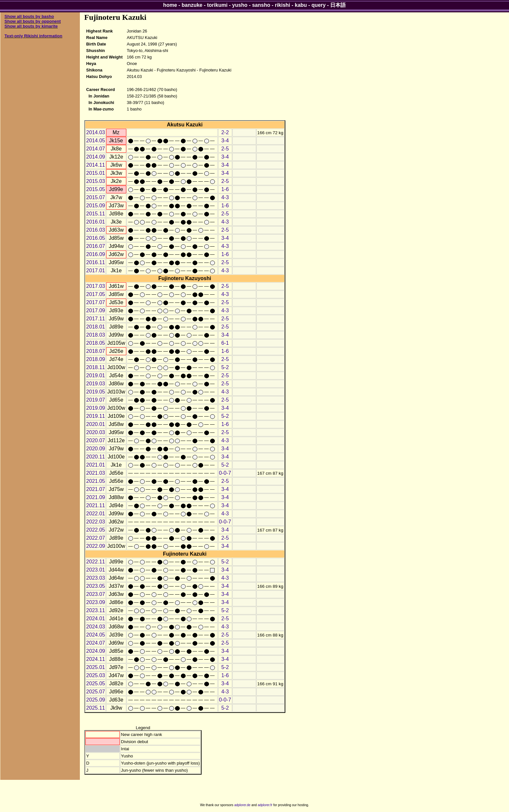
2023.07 (96, 594)
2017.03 (96, 286)
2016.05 (96, 238)
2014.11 (96, 165)
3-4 (225, 141)
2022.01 (96, 514)
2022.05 (96, 530)
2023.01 (96, 570)
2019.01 (96, 375)
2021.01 (96, 465)
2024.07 (96, 643)
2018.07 (96, 351)
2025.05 (96, 683)
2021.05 (96, 481)
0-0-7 (225, 473)
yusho (240, 5)
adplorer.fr (265, 805)
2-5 (225, 149)
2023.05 (96, 586)
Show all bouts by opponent (33, 21)
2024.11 (96, 659)
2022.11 (96, 562)
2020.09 (96, 449)
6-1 (225, 343)
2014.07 (96, 149)
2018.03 (96, 335)
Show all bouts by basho (29, 16)
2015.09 (96, 206)
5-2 (225, 367)
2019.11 (96, 416)
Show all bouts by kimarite (31, 26)
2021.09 (96, 497)
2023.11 (96, 610)
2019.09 (96, 408)
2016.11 (96, 262)
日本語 (338, 5)
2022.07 (96, 538)
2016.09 (96, 254)
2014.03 (96, 132)
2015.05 (96, 189)
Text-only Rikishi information (33, 36)
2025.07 (96, 692)
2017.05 (96, 294)
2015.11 (96, 214)
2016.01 (96, 222)
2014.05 (96, 141)
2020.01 (96, 424)
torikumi (217, 5)
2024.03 (96, 627)
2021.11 (96, 505)
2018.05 (96, 343)
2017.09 (96, 310)
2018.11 (96, 367)
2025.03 (96, 675)
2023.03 (96, 578)
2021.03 (96, 473)
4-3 (225, 197)
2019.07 (96, 400)
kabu (301, 5)
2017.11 (96, 319)
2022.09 (96, 546)
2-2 (225, 132)
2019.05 (96, 392)
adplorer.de (242, 805)
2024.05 (96, 635)
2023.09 (96, 602)
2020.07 (96, 440)
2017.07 (96, 302)
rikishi (283, 5)
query (319, 5)
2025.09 (96, 700)
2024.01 (96, 619)
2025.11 (96, 708)
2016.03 (96, 230)
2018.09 (96, 359)
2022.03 (96, 522)
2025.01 (96, 667)
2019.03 (96, 384)
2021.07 (96, 489)
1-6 (225, 189)
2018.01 (96, 327)
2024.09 (96, 651)
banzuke (192, 5)
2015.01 (96, 173)
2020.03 (96, 432)
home (170, 5)
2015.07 (96, 197)
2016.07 (96, 246)
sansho (261, 5)
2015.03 (96, 181)
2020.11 (96, 457)
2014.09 (96, 157)
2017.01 (96, 271)
